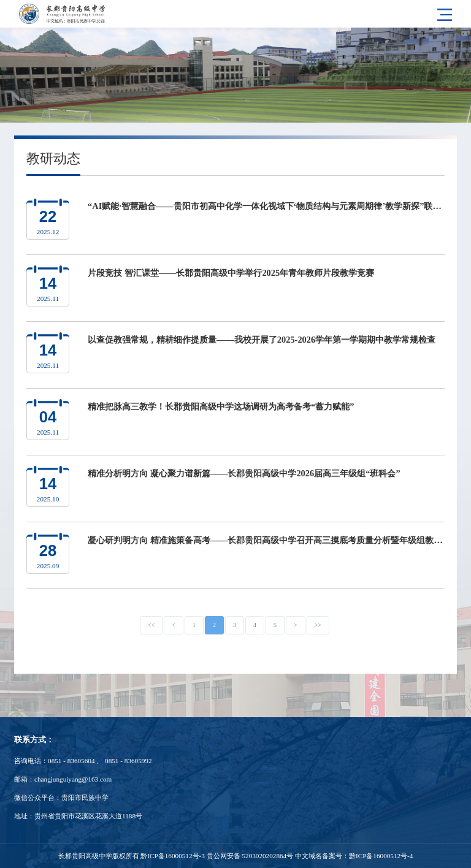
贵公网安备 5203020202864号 (250, 856)
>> (318, 625)
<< (151, 625)
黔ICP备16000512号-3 (172, 856)
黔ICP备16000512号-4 (381, 856)
